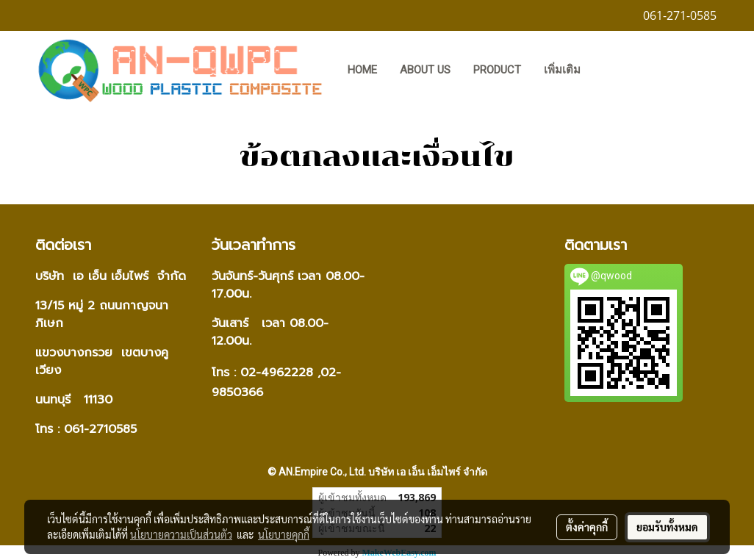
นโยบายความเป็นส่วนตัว (181, 534)
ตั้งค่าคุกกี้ (587, 527)
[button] (614, 71)
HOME (362, 70)
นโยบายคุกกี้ (284, 534)
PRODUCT (497, 70)
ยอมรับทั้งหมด (667, 527)
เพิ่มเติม (562, 70)
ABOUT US (425, 70)
